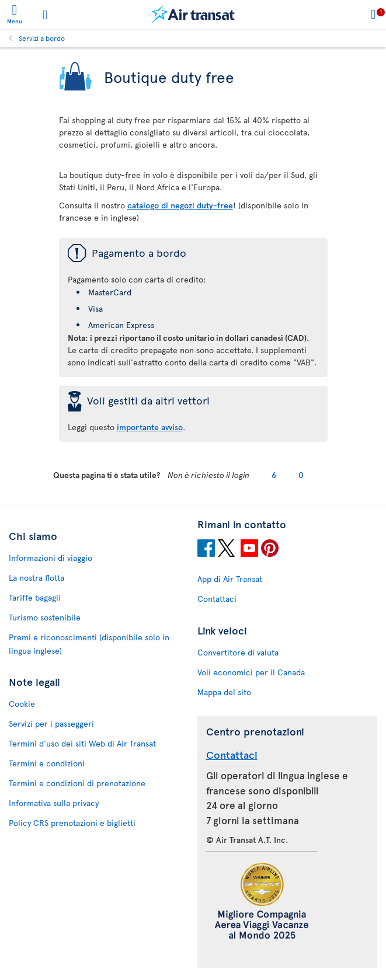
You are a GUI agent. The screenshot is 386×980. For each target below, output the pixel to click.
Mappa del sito (224, 692)
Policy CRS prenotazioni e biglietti (72, 823)
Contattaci (217, 599)
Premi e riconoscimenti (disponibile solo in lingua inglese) (89, 644)
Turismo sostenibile (45, 617)
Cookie (22, 704)
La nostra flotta (36, 578)
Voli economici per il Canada (251, 672)
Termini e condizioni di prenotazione (77, 783)
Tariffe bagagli (35, 597)
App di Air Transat (230, 579)
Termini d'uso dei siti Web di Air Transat (82, 743)
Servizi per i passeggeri (51, 723)
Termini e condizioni (47, 763)
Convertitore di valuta (238, 652)
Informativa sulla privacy (54, 803)
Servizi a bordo (42, 38)
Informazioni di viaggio (51, 558)
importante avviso (150, 427)
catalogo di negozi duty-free (180, 205)
